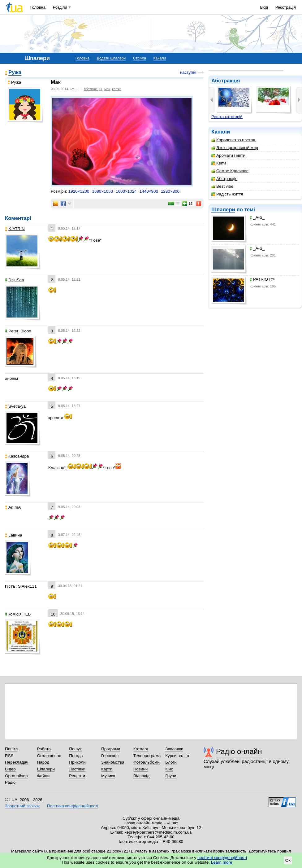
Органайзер (16, 776)
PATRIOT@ (262, 279)
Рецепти (77, 776)
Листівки (77, 769)
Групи (171, 776)
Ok (288, 860)
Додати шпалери (111, 58)
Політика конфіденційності (73, 806)
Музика (108, 776)
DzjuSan (15, 280)
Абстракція (226, 81)
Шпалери (223, 210)
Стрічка (140, 58)
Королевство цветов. (234, 140)
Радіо (10, 782)
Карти (107, 769)
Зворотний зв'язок (22, 806)
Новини (141, 769)
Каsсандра (17, 456)
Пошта (11, 749)
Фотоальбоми (147, 762)
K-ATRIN (15, 229)
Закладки (174, 749)
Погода (76, 756)
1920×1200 (79, 191)
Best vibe (222, 186)
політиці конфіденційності (222, 858)
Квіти (219, 163)
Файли (43, 776)
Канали (160, 58)
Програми (111, 749)
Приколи (77, 762)
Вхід (264, 7)
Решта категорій (227, 117)
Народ (43, 762)
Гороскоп (110, 756)
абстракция (93, 89)
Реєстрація (286, 7)
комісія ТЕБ (18, 614)
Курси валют (177, 756)
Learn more (222, 862)
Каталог (141, 749)
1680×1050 (102, 191)
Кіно (169, 769)
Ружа (15, 72)
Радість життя (227, 194)
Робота (44, 749)
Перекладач (17, 762)
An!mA (13, 507)
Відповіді (142, 776)
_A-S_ (257, 217)
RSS (9, 756)
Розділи (60, 7)
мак (107, 89)
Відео (10, 769)
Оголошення (49, 756)
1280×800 (170, 191)
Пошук (75, 749)
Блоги (171, 762)
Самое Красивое (230, 171)
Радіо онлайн (239, 751)
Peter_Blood (18, 331)
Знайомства (113, 762)
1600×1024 (126, 191)
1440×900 (149, 191)
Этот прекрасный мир (235, 148)
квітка (117, 89)
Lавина (14, 535)
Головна (38, 7)
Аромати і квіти (228, 155)
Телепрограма (147, 756)
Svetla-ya (15, 406)
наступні (188, 72)
